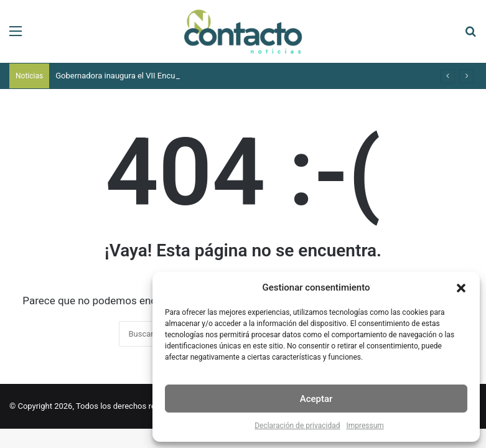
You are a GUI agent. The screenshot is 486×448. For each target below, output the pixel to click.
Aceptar (316, 399)
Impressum (365, 426)
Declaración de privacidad (297, 426)
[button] (461, 288)
